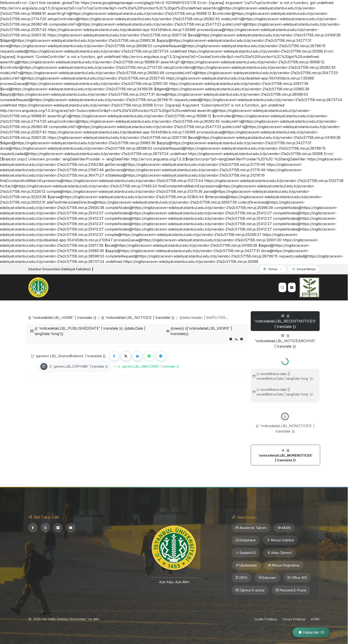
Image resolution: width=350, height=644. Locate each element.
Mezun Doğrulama (284, 565)
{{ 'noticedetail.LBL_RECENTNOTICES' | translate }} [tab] (285, 321)
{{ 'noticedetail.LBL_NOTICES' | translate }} (138, 318)
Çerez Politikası (294, 619)
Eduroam (267, 578)
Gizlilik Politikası (266, 619)
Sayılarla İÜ (246, 553)
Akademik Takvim (251, 528)
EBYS (241, 578)
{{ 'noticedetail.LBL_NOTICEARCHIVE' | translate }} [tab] (285, 341)
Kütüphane (246, 540)
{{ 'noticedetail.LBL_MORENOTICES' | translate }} (285, 455)
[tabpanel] (285, 410)
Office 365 (297, 578)
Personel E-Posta (291, 590)
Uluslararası (246, 565)
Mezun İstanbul (280, 540)
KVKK (315, 619)
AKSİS (284, 528)
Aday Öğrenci (279, 553)
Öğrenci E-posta (250, 590)
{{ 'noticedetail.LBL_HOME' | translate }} (62, 318)
